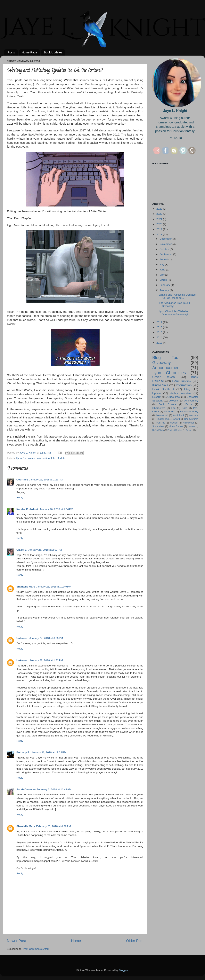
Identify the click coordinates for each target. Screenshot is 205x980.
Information (43, 458)
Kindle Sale (160, 385)
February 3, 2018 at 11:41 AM (54, 789)
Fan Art (160, 423)
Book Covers (167, 404)
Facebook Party (189, 412)
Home (76, 941)
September (166, 254)
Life (53, 458)
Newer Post (16, 941)
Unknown (22, 638)
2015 (160, 332)
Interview (193, 415)
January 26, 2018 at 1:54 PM (56, 509)
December (166, 239)
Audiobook (179, 415)
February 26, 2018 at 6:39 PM (53, 826)
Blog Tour (166, 358)
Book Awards (191, 419)
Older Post (135, 941)
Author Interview (181, 393)
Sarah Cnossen (26, 789)
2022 (160, 214)
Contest (191, 426)
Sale (184, 408)
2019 (160, 229)
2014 (160, 337)
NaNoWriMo (158, 430)
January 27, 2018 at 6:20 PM (46, 638)
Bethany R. (23, 752)
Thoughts (169, 412)
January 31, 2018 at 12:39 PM (49, 752)
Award (176, 419)
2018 (160, 234)
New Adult (162, 415)
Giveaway (162, 363)
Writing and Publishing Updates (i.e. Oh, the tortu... (177, 296)
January (165, 290)
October (165, 249)
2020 (160, 224)
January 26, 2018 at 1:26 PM (46, 480)
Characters (159, 408)
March (164, 280)
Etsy (187, 389)
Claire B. (22, 550)
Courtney (22, 480)
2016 (160, 327)
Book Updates (53, 52)
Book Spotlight (163, 389)
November (166, 244)
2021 (160, 219)
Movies (174, 423)
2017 (160, 322)
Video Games (176, 426)
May (162, 275)
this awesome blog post (59, 437)
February (165, 285)
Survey (189, 430)
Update (61, 458)
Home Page (29, 52)
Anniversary (191, 401)
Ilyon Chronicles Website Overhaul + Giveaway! (173, 313)
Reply (20, 498)
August (164, 259)
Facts (189, 404)
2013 (160, 343)
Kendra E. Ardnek (27, 509)
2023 (160, 209)
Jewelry (173, 401)
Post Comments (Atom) (37, 949)
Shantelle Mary (26, 587)
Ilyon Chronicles (26, 458)
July (162, 264)
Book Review (182, 381)
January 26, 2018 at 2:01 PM (45, 550)
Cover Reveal (164, 377)
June (163, 270)
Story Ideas (158, 426)
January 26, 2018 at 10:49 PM (54, 587)
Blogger (123, 970)
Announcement (166, 368)
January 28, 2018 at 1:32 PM (46, 660)
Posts (11, 52)
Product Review (175, 430)
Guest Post (174, 397)
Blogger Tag (162, 419)
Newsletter (189, 423)
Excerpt (157, 397)
